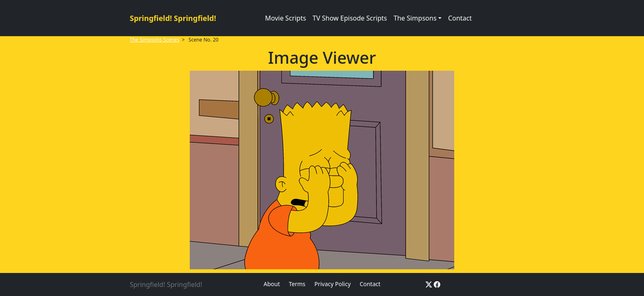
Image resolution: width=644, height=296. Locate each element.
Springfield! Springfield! (173, 18)
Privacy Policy (332, 284)
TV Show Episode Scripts (350, 18)
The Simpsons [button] (415, 18)
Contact (460, 18)
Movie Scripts (285, 18)
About (272, 284)
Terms (297, 284)
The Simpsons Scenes (155, 40)
